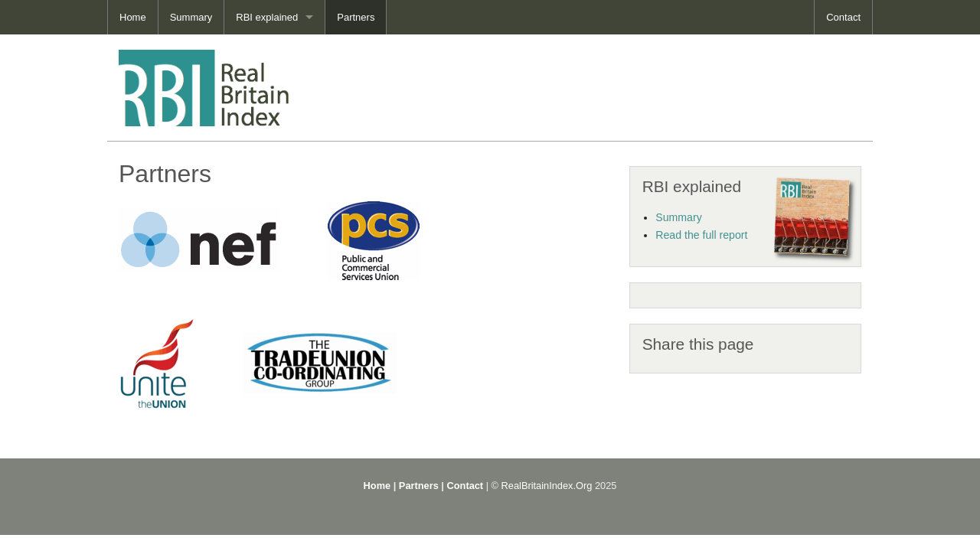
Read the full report (701, 235)
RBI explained (267, 17)
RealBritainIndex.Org (547, 486)
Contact (843, 17)
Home (133, 17)
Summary (191, 17)
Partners (356, 17)
